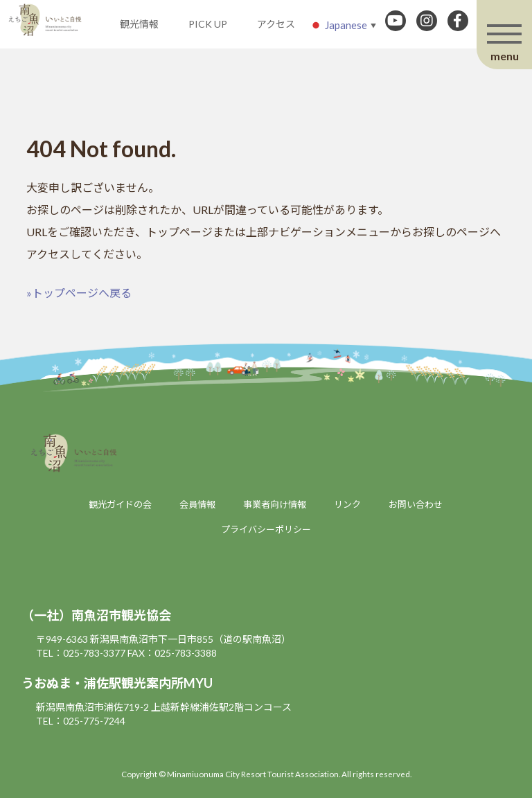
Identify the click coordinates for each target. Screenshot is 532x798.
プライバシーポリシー (266, 529)
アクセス (276, 24)
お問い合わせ (416, 504)
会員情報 (197, 504)
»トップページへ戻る (79, 293)
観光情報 (139, 24)
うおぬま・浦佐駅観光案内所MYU (117, 683)
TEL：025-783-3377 (81, 653)
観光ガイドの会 (120, 504)
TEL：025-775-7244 (81, 721)
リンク (347, 504)
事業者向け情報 (275, 504)
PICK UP (208, 24)
